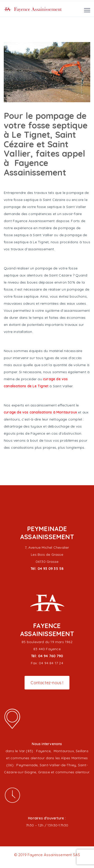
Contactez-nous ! (47, 683)
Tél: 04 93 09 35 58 (47, 569)
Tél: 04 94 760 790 (47, 656)
